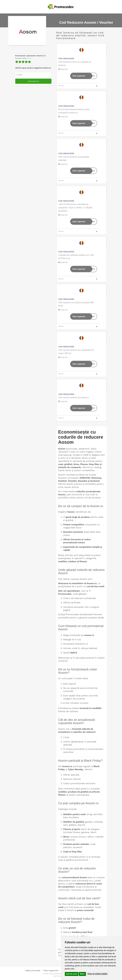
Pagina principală (33, 970)
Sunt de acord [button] (72, 974)
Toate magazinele (51, 970)
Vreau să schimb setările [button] (97, 974)
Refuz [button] (82, 974)
